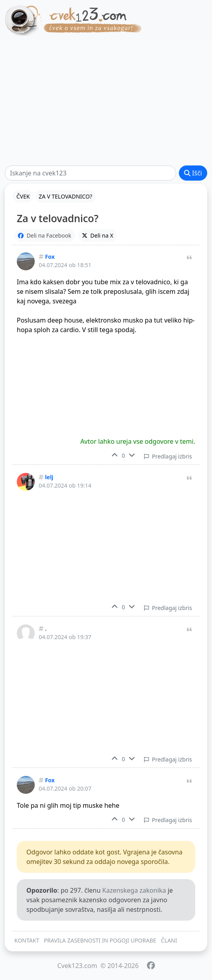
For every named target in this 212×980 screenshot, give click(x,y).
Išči (193, 173)
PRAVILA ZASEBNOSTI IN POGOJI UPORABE (100, 940)
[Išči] (90, 173)
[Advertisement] (106, 103)
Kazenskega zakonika (134, 890)
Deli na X (98, 235)
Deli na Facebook (45, 235)
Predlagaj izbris (168, 456)
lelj (49, 477)
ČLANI (169, 940)
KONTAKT (27, 940)
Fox (50, 257)
